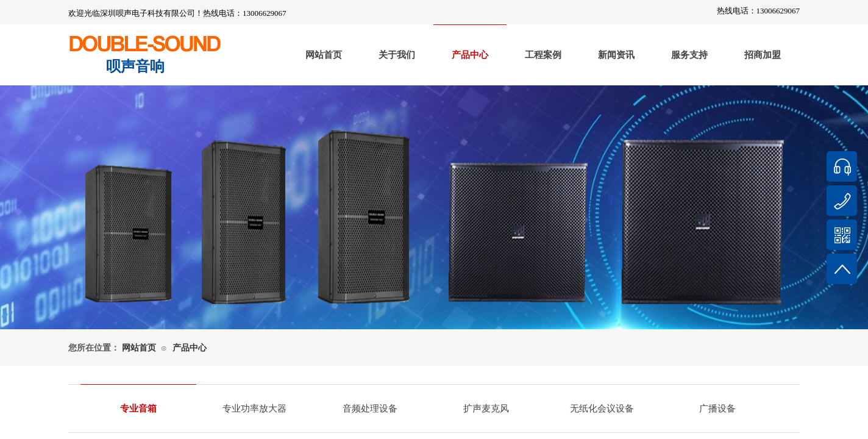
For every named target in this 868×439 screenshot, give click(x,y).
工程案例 (543, 55)
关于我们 (397, 55)
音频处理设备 (370, 409)
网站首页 (324, 55)
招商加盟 (763, 55)
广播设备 (717, 409)
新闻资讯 (616, 55)
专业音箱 (138, 409)
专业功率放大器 (254, 409)
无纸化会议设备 (602, 409)
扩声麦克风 (486, 409)
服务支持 (689, 55)
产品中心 (470, 55)
